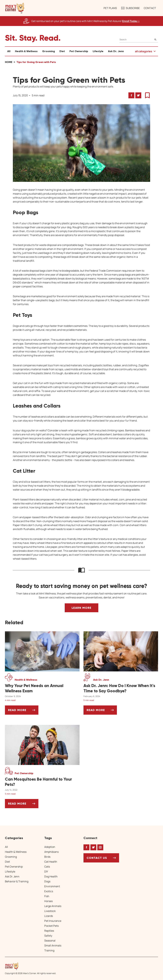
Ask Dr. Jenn (116, 51)
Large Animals (53, 906)
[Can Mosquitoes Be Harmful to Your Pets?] (42, 782)
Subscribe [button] (130, 8)
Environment (52, 886)
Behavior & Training (17, 881)
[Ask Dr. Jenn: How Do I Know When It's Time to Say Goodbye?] (121, 688)
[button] (15, 8)
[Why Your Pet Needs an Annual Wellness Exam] (42, 688)
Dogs (47, 881)
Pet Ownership (79, 51)
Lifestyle (98, 51)
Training (49, 950)
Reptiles (49, 931)
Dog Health (51, 876)
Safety (48, 936)
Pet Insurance (53, 921)
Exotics (49, 891)
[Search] (139, 40)
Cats (47, 867)
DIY (46, 871)
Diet (62, 51)
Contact (150, 8)
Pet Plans (110, 8)
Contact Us (97, 858)
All (9, 51)
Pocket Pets (51, 926)
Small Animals (53, 945)
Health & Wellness (26, 51)
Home (9, 62)
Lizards (49, 916)
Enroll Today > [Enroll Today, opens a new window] (131, 21)
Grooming (48, 51)
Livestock (50, 911)
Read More (23, 711)
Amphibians (51, 852)
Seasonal (50, 941)
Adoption (50, 847)
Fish (47, 896)
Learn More (81, 608)
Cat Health (51, 862)
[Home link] (30, 966)
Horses (48, 901)
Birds (47, 857)
